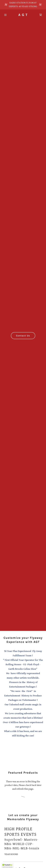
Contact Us (23, 336)
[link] (23, 15)
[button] (6, 15)
